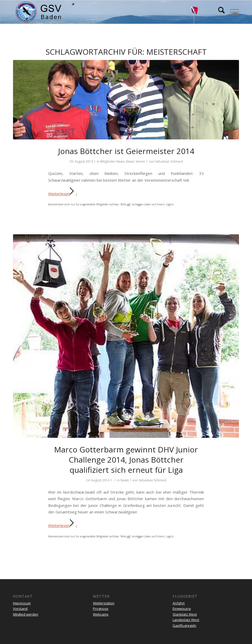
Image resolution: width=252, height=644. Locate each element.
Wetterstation (104, 603)
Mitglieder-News (112, 161)
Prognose (101, 609)
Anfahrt (179, 603)
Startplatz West (185, 614)
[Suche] (219, 12)
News (130, 161)
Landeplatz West (186, 620)
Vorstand (20, 609)
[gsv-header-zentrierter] (39, 12)
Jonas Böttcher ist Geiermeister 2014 (126, 151)
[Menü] (232, 12)
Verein (140, 161)
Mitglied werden (26, 614)
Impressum (22, 603)
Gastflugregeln (184, 625)
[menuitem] (219, 12)
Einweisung (182, 609)
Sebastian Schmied (169, 161)
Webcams (101, 614)
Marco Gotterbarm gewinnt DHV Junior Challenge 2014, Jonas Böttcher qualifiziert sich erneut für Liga (126, 460)
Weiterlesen (64, 194)
